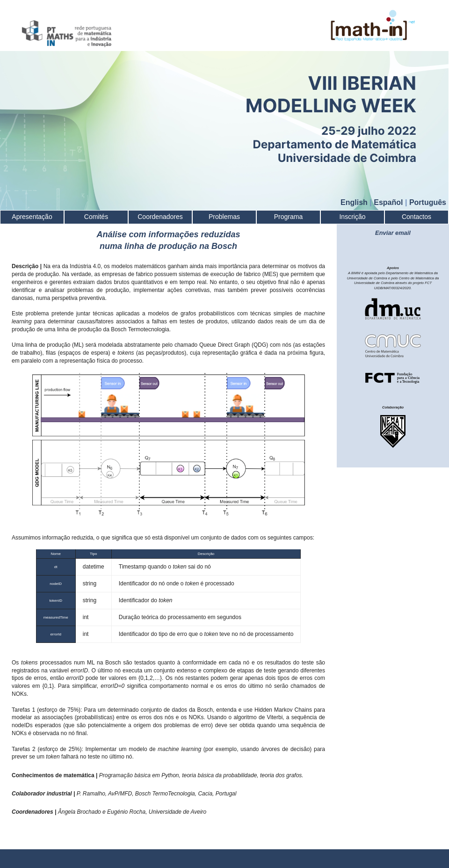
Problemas (224, 217)
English (354, 202)
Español (388, 202)
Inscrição (352, 217)
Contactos (416, 217)
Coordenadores (160, 217)
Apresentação (32, 217)
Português (428, 202)
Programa (288, 217)
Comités (96, 217)
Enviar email (393, 233)
